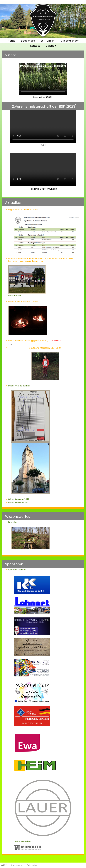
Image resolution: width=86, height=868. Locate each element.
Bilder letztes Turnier (19, 386)
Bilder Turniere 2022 (19, 503)
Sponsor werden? (18, 570)
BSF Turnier (47, 41)
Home (12, 41)
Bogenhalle (28, 41)
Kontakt (35, 46)
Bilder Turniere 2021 (19, 499)
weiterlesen (27, 294)
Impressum (17, 865)
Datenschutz (33, 865)
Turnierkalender (69, 41)
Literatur (13, 522)
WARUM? (56, 341)
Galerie (50, 46)
